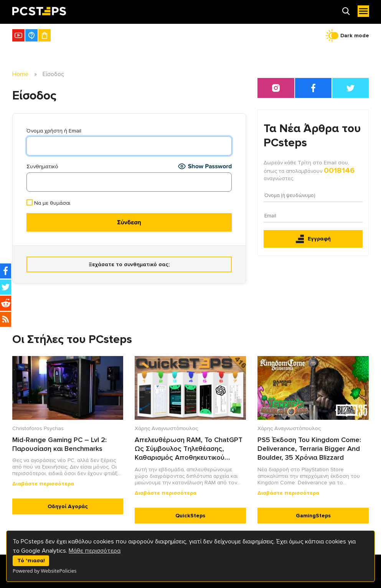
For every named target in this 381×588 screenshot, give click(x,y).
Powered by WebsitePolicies (45, 571)
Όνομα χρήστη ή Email (54, 131)
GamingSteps (313, 516)
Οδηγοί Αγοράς (68, 506)
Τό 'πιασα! (31, 561)
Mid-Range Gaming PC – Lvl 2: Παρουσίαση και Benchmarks (59, 444)
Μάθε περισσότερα (95, 551)
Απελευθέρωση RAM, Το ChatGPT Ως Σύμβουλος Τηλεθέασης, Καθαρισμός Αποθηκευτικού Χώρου (189, 449)
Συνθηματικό (42, 166)
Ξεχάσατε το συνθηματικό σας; (129, 264)
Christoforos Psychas (38, 428)
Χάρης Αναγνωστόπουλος (166, 428)
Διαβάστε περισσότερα (43, 484)
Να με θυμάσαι (48, 203)
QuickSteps (190, 516)
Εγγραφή (313, 239)
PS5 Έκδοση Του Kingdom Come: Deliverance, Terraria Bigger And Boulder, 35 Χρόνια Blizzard (309, 449)
